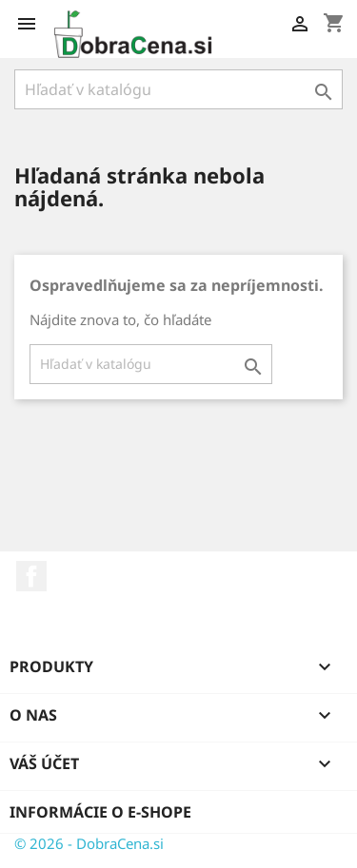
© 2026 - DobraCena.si (89, 843)
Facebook (31, 576)
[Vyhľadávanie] (178, 89)
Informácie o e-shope (100, 812)
